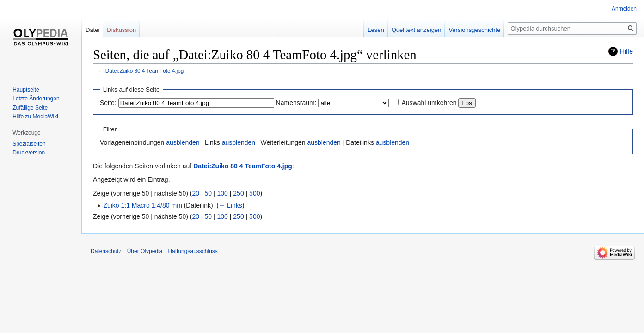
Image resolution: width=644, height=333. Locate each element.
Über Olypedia (145, 251)
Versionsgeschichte (474, 30)
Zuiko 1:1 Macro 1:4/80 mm (142, 205)
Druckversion (29, 153)
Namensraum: (296, 103)
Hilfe (626, 51)
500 (255, 193)
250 (238, 193)
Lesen (376, 30)
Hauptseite (26, 90)
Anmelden (624, 9)
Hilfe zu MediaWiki (35, 117)
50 (209, 193)
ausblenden (183, 142)
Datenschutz (106, 251)
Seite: (108, 103)
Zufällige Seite (30, 108)
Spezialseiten (29, 144)
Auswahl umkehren (429, 103)
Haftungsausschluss (193, 251)
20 (196, 193)
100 (223, 193)
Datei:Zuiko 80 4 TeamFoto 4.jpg (145, 71)
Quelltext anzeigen (417, 30)
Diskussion (121, 30)
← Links (230, 205)
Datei (92, 30)
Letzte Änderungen (36, 99)
